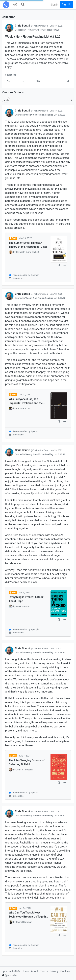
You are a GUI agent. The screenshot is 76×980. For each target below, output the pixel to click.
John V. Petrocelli (24, 770)
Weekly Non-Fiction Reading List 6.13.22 (45, 115)
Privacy (54, 971)
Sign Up (67, 4)
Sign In (54, 5)
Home (25, 971)
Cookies (65, 971)
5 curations (11, 75)
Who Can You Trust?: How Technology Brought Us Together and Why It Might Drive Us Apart (28, 915)
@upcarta (9, 975)
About (34, 971)
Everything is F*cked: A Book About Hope (26, 599)
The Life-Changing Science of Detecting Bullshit (27, 762)
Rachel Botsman (24, 922)
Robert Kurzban (24, 408)
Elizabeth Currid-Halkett (28, 252)
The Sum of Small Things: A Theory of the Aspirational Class (28, 245)
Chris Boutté (32, 26)
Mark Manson (23, 606)
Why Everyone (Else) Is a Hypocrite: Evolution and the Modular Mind (26, 401)
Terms (44, 971)
